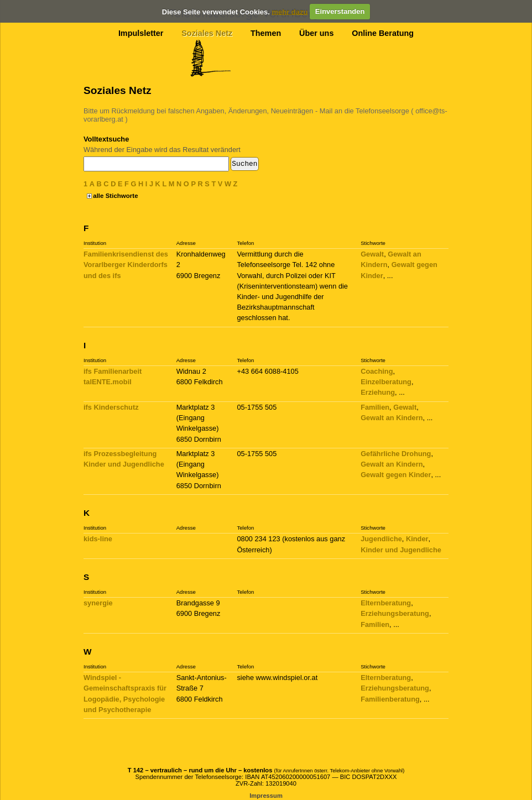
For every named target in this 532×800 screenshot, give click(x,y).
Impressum (266, 796)
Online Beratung (383, 33)
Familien (375, 407)
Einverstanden (340, 11)
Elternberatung (386, 603)
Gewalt (372, 254)
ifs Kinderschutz (111, 407)
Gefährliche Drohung (396, 454)
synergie (98, 603)
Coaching (377, 371)
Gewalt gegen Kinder (396, 475)
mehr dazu (290, 11)
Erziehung (378, 392)
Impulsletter (141, 33)
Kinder (417, 539)
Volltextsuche (106, 139)
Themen (266, 33)
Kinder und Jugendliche (401, 550)
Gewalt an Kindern (392, 418)
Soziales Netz (207, 33)
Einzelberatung (386, 382)
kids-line (98, 539)
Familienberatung (390, 699)
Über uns (316, 33)
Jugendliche (381, 539)
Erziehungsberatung (395, 613)
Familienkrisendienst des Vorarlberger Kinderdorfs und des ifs (126, 265)
